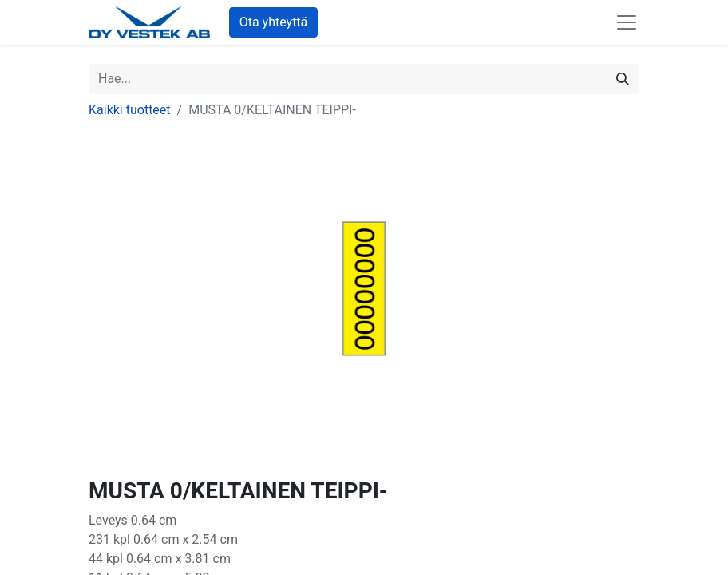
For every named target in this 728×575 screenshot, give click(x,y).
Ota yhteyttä (274, 22)
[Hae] (623, 79)
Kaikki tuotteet (130, 110)
